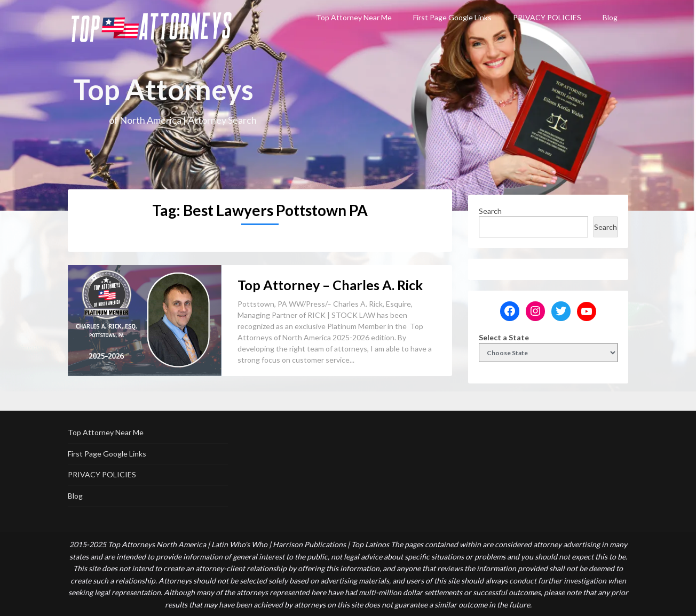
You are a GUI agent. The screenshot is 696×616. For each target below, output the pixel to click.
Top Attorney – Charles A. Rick (330, 285)
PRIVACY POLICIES (547, 17)
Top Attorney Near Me (354, 17)
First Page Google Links (452, 17)
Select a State (504, 337)
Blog (610, 17)
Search (490, 211)
